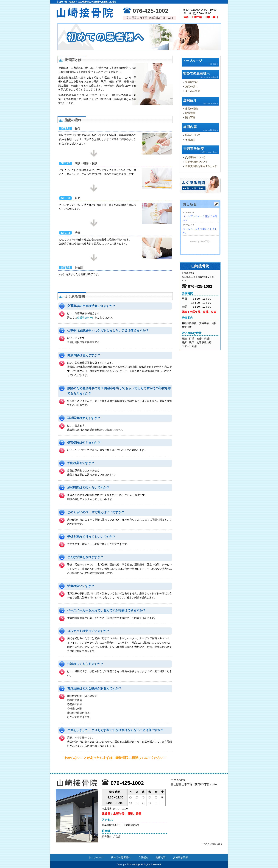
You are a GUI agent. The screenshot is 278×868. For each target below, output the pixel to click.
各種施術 (190, 140)
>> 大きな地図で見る (212, 844)
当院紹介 (200, 101)
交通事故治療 (200, 150)
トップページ (200, 62)
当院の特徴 (191, 109)
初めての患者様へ (200, 75)
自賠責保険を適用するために (201, 166)
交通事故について (195, 157)
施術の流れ (191, 86)
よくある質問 (193, 91)
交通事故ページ (86, 318)
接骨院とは (191, 82)
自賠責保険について (196, 162)
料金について (193, 135)
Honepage (135, 864)
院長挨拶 (190, 113)
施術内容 (200, 128)
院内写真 (190, 117)
